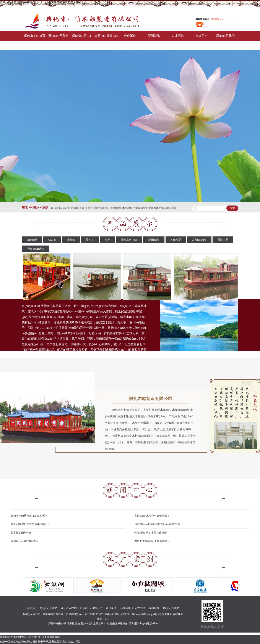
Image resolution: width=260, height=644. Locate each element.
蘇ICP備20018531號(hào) (99, 614)
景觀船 (75, 208)
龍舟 (90, 208)
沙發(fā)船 (116, 208)
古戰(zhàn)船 (141, 208)
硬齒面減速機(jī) (119, 623)
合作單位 (130, 36)
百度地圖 (167, 614)
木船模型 (127, 208)
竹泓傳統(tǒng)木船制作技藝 (151, 533)
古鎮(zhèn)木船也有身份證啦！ (152, 516)
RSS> (106, 619)
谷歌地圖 (178, 614)
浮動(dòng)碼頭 (168, 208)
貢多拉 (83, 208)
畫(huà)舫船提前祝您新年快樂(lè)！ (31, 524)
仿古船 (66, 208)
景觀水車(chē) (102, 208)
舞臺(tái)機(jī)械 (57, 623)
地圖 (99, 619)
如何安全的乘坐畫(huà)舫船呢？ (29, 516)
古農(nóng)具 (85, 623)
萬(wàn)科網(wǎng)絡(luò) (147, 614)
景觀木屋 (153, 208)
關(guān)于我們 (59, 36)
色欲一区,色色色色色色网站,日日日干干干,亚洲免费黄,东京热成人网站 (40, 2)
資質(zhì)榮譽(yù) (106, 36)
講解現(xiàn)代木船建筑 (24, 541)
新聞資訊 (154, 36)
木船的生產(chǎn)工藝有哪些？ (152, 541)
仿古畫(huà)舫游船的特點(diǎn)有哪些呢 (157, 524)
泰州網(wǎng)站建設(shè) (143, 623)
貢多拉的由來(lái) (21, 533)
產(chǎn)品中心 (82, 36)
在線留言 (201, 36)
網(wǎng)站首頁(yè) (35, 41)
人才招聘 (178, 36)
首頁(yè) (31, 608)
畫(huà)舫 (56, 208)
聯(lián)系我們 (225, 36)
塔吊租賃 (72, 623)
